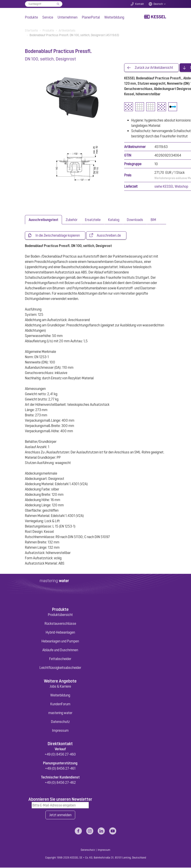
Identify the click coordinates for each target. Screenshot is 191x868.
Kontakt (140, 4)
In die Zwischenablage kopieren (58, 236)
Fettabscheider (60, 659)
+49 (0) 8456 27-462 (60, 783)
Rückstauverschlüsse (60, 624)
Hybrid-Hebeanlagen (60, 632)
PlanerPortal (91, 17)
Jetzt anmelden (60, 815)
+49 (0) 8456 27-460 (60, 754)
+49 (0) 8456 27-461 (60, 769)
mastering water (60, 713)
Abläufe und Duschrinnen (60, 650)
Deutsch (158, 4)
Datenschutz (60, 722)
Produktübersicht (60, 615)
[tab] (43, 220)
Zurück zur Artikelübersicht (154, 68)
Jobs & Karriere (60, 687)
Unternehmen (67, 17)
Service (48, 17)
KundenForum (60, 704)
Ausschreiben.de (109, 236)
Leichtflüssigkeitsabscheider (60, 668)
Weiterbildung (114, 17)
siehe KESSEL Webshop (171, 187)
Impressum (60, 731)
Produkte (31, 17)
